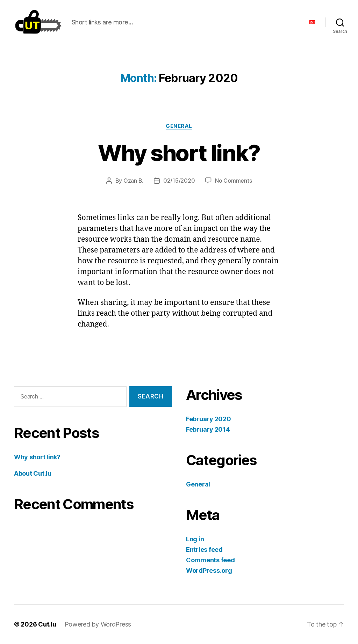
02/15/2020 (179, 181)
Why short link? (179, 153)
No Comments (233, 181)
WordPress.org (209, 570)
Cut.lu (47, 624)
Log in (195, 539)
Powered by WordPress (98, 624)
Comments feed (210, 560)
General (179, 126)
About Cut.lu (33, 473)
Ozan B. (133, 181)
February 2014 (208, 429)
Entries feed (204, 550)
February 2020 (209, 419)
